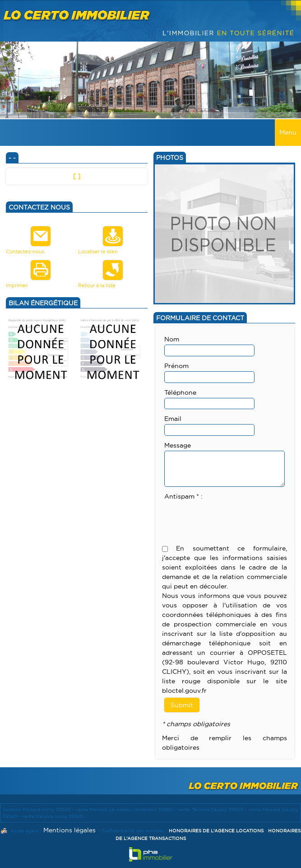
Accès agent (25, 831)
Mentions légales (69, 830)
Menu (288, 132)
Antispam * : (183, 496)
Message (178, 445)
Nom (172, 339)
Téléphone (180, 392)
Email (173, 419)
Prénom (176, 366)
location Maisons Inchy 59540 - (39, 810)
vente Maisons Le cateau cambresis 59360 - (126, 810)
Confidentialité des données (133, 831)
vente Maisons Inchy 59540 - (54, 816)
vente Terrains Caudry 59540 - (213, 810)
